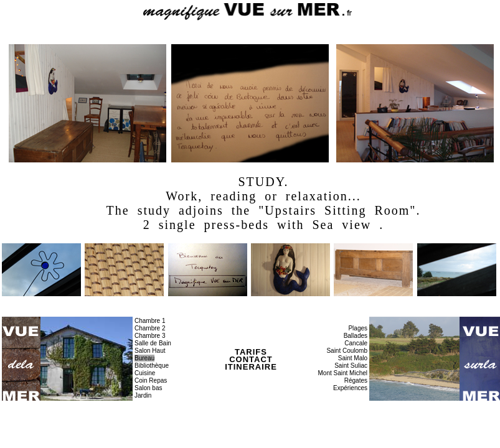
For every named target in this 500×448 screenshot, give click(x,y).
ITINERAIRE (251, 367)
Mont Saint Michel (343, 373)
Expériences (350, 388)
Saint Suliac (351, 366)
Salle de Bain (153, 343)
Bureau (144, 358)
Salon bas (148, 388)
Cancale (356, 343)
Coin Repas (151, 380)
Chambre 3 (150, 336)
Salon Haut (150, 351)
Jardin (143, 395)
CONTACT (251, 359)
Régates (356, 380)
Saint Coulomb (347, 351)
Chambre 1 (150, 321)
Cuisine (145, 373)
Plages (358, 328)
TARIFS (251, 352)
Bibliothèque (152, 366)
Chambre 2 (150, 328)
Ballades (356, 336)
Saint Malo (353, 358)
